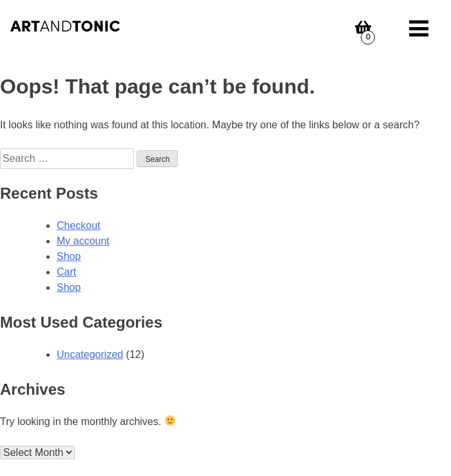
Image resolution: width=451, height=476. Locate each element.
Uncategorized (90, 354)
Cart (66, 272)
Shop (69, 256)
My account (83, 241)
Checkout (79, 225)
